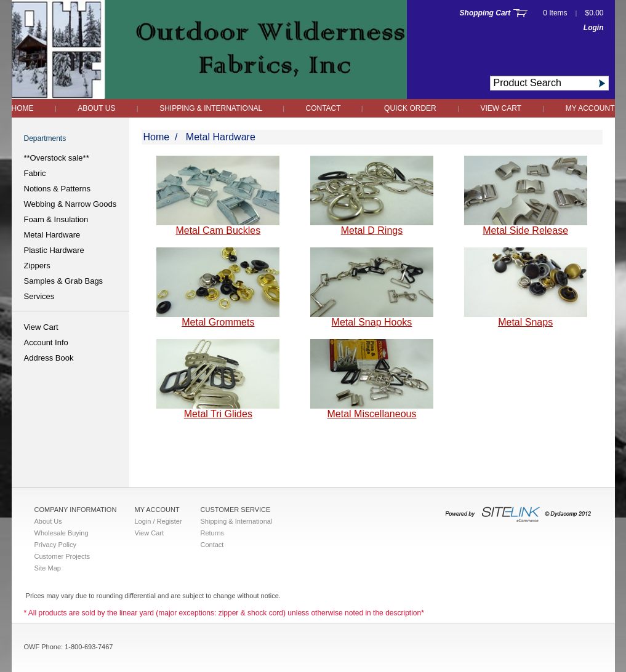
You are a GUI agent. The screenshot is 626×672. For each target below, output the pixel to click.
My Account (590, 108)
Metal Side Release (525, 230)
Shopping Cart (485, 13)
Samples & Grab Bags (64, 281)
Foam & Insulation (56, 219)
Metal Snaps (525, 322)
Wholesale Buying (62, 533)
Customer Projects (62, 556)
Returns (213, 533)
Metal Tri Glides (218, 414)
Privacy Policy (55, 545)
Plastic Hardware (54, 250)
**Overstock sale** (57, 158)
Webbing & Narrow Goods (70, 204)
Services (39, 296)
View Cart (501, 108)
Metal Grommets (218, 322)
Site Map (48, 568)
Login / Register (159, 521)
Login (594, 28)
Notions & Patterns (57, 189)
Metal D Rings (372, 230)
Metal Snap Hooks (372, 322)
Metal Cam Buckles (218, 230)
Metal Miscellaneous (372, 414)
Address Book (49, 358)
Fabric (35, 173)
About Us (96, 108)
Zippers (37, 266)
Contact (324, 108)
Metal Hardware (52, 235)
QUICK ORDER (410, 108)
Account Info (46, 342)
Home (23, 108)
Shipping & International (212, 108)
